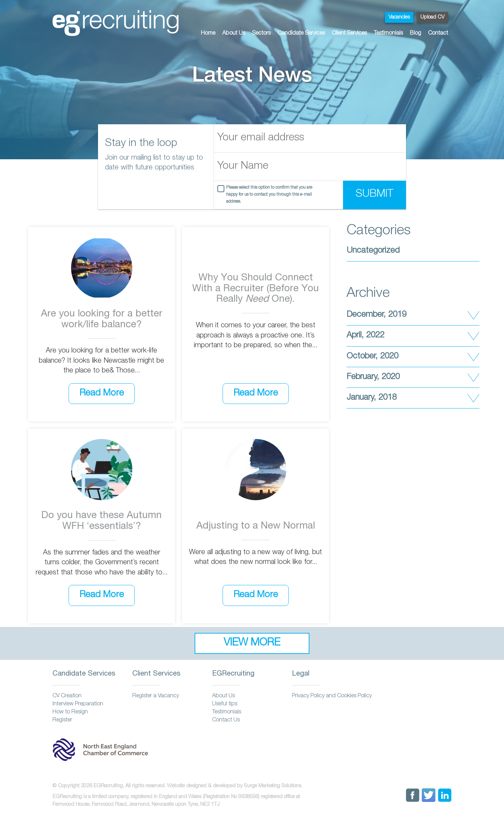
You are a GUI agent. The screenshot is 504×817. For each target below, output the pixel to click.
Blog (415, 34)
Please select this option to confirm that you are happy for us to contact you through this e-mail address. (269, 195)
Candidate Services (301, 34)
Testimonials (388, 34)
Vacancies (399, 17)
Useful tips (225, 704)
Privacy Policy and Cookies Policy (332, 696)
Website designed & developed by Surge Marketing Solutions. (234, 786)
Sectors (261, 34)
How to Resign (70, 712)
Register (62, 720)
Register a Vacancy (156, 696)
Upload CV (432, 17)
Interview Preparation (78, 704)
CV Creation (67, 696)
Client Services (349, 34)
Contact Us (226, 720)
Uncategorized (373, 251)
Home (208, 34)
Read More (102, 393)
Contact (438, 34)
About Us (234, 34)
